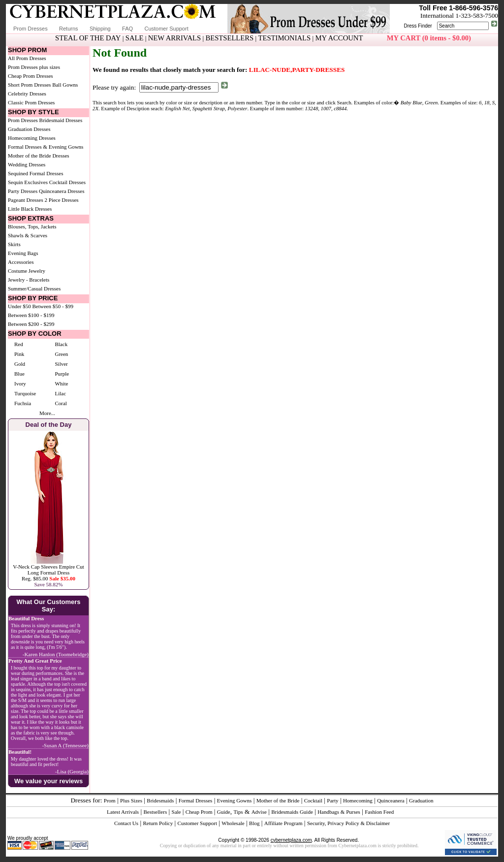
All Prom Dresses (27, 58)
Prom (110, 800)
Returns (69, 29)
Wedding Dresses (27, 164)
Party (332, 800)
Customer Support (166, 29)
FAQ (127, 29)
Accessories (21, 262)
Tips (238, 812)
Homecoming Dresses (32, 138)
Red (19, 344)
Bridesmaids (160, 800)
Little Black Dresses (30, 209)
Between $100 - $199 (31, 315)
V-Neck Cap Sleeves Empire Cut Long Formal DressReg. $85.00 (48, 573)
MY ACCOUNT (339, 38)
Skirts (14, 244)
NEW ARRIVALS (174, 38)
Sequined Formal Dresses (35, 173)
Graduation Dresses (29, 129)
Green (61, 354)
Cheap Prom (199, 812)
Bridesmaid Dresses (61, 120)
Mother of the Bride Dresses (39, 156)
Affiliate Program (283, 823)
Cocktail (313, 800)
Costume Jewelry (27, 271)
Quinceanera (391, 800)
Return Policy (158, 823)
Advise (259, 812)
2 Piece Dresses (62, 200)
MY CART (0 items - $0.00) (429, 38)
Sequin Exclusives (28, 182)
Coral (61, 403)
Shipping (100, 29)
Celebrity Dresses (27, 94)
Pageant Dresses (26, 200)
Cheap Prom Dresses (31, 76)
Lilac (60, 393)
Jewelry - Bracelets (29, 280)
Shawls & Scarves (28, 235)
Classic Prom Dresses (31, 102)
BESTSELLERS (229, 38)
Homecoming (358, 800)
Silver (61, 364)
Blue (19, 374)
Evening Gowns (235, 800)
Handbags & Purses (339, 812)
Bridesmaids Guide (292, 812)
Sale (176, 812)
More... (47, 413)
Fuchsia (23, 403)
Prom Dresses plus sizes (34, 67)
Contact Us (126, 823)
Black (61, 344)
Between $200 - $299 (31, 324)
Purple (62, 374)
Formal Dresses (196, 800)
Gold (20, 364)
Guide (224, 812)
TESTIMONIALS (285, 38)
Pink (19, 354)
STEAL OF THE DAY (88, 38)
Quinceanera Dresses (62, 191)
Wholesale (233, 823)
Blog (254, 823)
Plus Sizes (131, 800)
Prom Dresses (31, 29)
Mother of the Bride (278, 800)
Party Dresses (23, 191)
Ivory (20, 383)
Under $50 (19, 306)
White (61, 383)
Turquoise (25, 393)
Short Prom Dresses (29, 85)
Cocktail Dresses (67, 182)
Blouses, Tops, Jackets (32, 226)
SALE (135, 38)
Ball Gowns (65, 85)
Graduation (421, 800)
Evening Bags (23, 253)
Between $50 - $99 (53, 306)
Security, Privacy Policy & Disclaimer (348, 823)
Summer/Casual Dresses (34, 288)
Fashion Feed (379, 812)
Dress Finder (418, 26)
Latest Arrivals (123, 812)
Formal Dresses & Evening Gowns (46, 147)
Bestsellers (156, 812)
